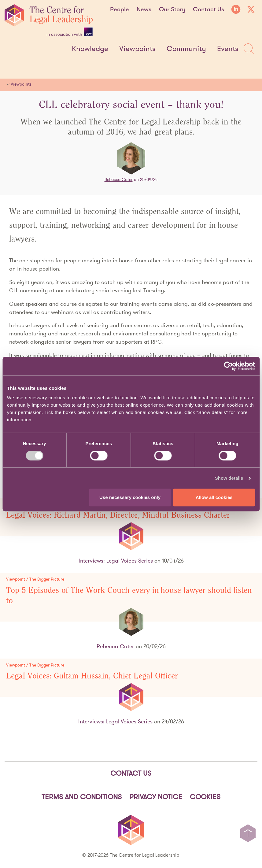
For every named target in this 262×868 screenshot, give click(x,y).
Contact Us (208, 9)
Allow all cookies (214, 497)
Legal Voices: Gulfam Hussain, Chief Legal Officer (92, 676)
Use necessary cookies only (130, 497)
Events (228, 49)
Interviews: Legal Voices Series (116, 561)
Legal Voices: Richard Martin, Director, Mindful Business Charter (118, 515)
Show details (229, 478)
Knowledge (90, 49)
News (144, 9)
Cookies (205, 797)
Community (186, 49)
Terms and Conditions (82, 797)
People (120, 9)
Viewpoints (137, 49)
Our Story (172, 9)
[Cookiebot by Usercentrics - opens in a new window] (228, 366)
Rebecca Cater (119, 179)
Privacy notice (156, 797)
